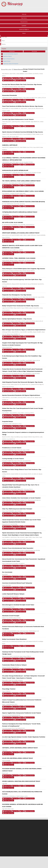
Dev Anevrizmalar (7, 572)
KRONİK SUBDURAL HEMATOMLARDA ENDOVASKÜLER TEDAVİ (21, 781)
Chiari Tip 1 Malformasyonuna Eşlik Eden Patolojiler (17, 509)
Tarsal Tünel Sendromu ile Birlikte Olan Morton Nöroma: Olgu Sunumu (23, 106)
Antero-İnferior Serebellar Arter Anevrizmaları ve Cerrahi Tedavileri (21, 498)
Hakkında (24, 14)
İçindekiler (24, 26)
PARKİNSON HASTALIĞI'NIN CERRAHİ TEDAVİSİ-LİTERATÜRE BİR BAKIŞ (23, 202)
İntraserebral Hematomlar (10, 95)
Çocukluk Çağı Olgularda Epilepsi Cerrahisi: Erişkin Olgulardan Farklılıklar (24, 737)
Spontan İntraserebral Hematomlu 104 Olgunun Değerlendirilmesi (21, 395)
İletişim (24, 33)
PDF (21, 78)
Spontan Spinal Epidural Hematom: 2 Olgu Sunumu (17, 319)
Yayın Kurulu (24, 18)
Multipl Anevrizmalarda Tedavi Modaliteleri (14, 639)
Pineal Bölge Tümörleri (9, 689)
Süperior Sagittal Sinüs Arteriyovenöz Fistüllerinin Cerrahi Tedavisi (22, 713)
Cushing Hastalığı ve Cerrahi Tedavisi (13, 459)
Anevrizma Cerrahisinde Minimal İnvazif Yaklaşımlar (17, 583)
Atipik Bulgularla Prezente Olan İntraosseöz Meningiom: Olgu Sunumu (23, 382)
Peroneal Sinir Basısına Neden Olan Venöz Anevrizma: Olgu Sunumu (22, 84)
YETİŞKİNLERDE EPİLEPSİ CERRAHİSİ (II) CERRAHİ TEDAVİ (20, 212)
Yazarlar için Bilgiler (24, 29)
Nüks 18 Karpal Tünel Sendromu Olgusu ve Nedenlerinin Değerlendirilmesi (24, 330)
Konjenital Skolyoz (8, 421)
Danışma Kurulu (24, 22)
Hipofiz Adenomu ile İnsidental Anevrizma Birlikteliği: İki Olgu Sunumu (23, 132)
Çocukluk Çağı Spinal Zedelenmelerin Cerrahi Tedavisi (18, 119)
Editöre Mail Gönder (20, 80)
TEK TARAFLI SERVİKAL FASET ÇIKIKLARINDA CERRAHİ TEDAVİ (21, 181)
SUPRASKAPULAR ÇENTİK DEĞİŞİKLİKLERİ (15, 170)
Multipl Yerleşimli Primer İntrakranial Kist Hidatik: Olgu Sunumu (21, 306)
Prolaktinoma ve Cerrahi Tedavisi (12, 448)
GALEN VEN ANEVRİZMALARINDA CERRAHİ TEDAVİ (17, 758)
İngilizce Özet (7, 78)
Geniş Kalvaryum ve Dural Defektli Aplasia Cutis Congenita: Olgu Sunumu (24, 269)
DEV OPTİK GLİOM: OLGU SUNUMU (13, 222)
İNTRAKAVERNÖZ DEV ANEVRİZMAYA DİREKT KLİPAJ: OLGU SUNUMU (23, 191)
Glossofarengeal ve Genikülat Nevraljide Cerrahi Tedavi (18, 605)
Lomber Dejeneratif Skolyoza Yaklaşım (13, 594)
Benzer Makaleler (29, 78)
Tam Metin (15, 78)
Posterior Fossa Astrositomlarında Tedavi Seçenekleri (18, 548)
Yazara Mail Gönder (8, 80)
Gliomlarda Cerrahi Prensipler (11, 616)
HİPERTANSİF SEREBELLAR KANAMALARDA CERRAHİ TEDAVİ (21, 233)
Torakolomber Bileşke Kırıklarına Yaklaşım (14, 665)
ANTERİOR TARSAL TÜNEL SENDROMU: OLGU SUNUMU (19, 258)
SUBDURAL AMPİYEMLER (10, 145)
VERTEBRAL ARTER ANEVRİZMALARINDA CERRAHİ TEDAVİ (20, 748)
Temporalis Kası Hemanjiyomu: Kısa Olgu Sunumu (17, 295)
